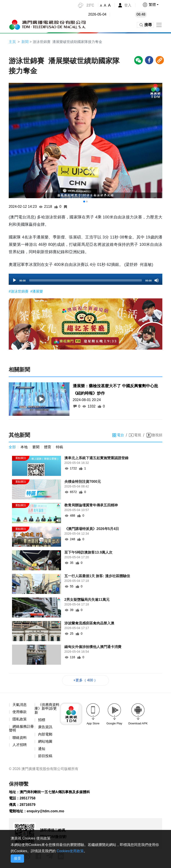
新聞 (25, 42)
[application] (85, 279)
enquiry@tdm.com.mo (46, 811)
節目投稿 (45, 756)
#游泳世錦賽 (19, 291)
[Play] (14, 280)
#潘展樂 (37, 291)
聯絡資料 (20, 738)
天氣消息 (20, 705)
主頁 (12, 42)
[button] (150, 5)
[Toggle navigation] (159, 25)
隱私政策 (20, 719)
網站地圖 (45, 741)
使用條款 (20, 712)
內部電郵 (45, 734)
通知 (42, 749)
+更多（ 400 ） (86, 680)
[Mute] (157, 280)
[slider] (85, 280)
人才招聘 (20, 745)
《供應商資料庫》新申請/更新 (47, 709)
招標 (42, 720)
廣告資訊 (45, 727)
